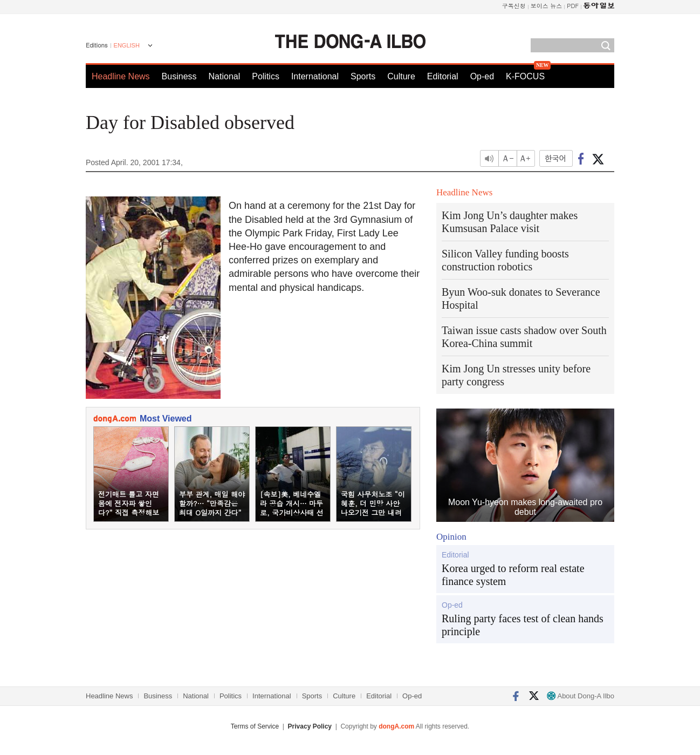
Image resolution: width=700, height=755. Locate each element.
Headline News (121, 76)
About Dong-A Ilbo (581, 696)
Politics (266, 76)
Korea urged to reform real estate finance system (513, 575)
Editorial (443, 76)
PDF (573, 6)
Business (179, 76)
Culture (401, 76)
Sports (363, 76)
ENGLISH (127, 45)
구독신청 (514, 6)
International (315, 76)
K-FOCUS (525, 76)
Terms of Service (255, 726)
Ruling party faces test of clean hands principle (523, 625)
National (225, 76)
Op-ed (482, 76)
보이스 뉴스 (547, 6)
